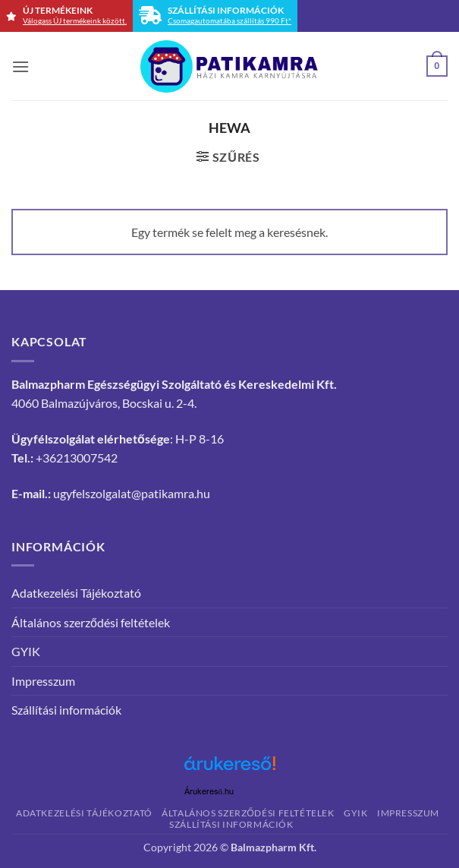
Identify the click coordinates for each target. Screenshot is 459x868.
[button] (20, 66)
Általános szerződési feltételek (91, 622)
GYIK (26, 651)
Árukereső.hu (209, 792)
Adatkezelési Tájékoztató (76, 593)
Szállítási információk (66, 710)
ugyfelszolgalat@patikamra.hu (132, 493)
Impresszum (43, 681)
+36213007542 (77, 458)
